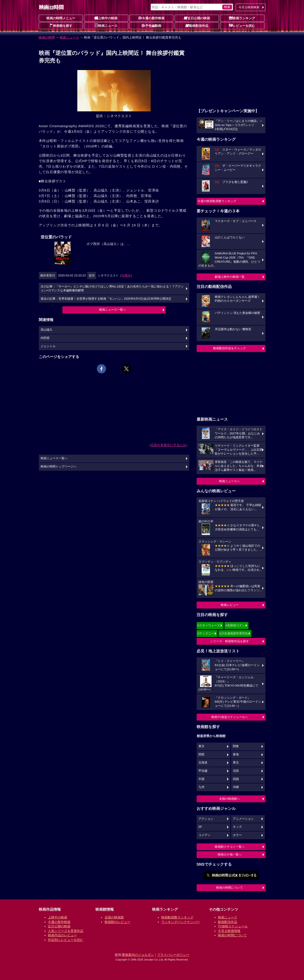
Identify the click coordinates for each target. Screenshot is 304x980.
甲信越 (203, 771)
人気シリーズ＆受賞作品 (66, 931)
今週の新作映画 (151, 18)
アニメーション (243, 819)
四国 (236, 779)
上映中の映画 (106, 18)
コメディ (204, 835)
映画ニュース (106, 25)
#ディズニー (206, 633)
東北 (236, 763)
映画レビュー (230, 605)
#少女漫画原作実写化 (234, 633)
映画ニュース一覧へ (113, 310)
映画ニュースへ (230, 481)
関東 (236, 746)
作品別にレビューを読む (66, 940)
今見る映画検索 (249, 7)
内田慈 (45, 338)
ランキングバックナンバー (181, 922)
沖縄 (236, 787)
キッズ (237, 827)
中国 (201, 779)
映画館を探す (61, 25)
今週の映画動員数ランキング (217, 201)
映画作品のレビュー (62, 935)
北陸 (236, 771)
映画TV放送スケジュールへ (230, 717)
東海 (236, 755)
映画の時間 (47, 37)
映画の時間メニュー (61, 18)
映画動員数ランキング (177, 917)
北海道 (203, 763)
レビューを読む (242, 25)
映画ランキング (242, 18)
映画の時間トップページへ (59, 467)
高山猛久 (47, 330)
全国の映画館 (114, 917)
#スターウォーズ (209, 625)
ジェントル (48, 346)
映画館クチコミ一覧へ (230, 847)
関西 (201, 755)
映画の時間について (230, 888)
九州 (201, 787)
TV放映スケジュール (233, 926)
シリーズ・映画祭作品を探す (230, 641)
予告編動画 (151, 25)
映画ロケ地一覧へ (230, 855)
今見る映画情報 (229, 931)
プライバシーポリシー (173, 955)
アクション (206, 819)
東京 (201, 746)
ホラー (237, 835)
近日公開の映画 (197, 18)
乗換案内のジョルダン (138, 955)
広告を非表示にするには (168, 445)
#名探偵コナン (235, 625)
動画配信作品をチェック (230, 348)
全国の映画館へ (230, 799)
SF (200, 827)
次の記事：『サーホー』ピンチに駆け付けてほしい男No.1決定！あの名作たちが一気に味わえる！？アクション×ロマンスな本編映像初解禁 (112, 289)
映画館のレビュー (117, 922)
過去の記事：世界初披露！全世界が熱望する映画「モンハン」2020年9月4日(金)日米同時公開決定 (106, 299)
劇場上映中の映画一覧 (230, 277)
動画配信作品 (197, 25)
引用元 (126, 275)
